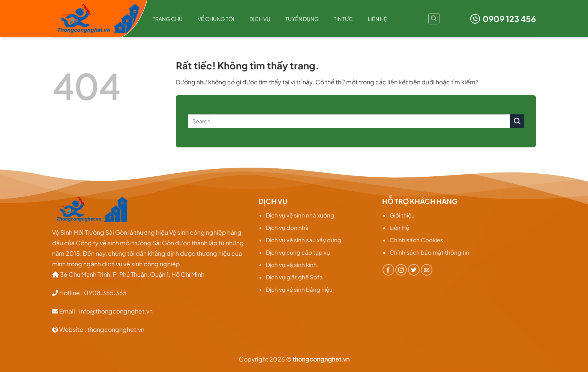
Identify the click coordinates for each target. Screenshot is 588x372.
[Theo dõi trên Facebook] (388, 270)
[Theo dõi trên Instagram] (401, 270)
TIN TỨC (343, 19)
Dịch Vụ (260, 19)
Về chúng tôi (216, 19)
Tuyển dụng (302, 19)
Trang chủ (168, 19)
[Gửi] (517, 121)
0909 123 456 (503, 19)
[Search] (434, 19)
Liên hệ (377, 19)
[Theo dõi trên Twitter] (414, 270)
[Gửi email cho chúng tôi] (427, 270)
